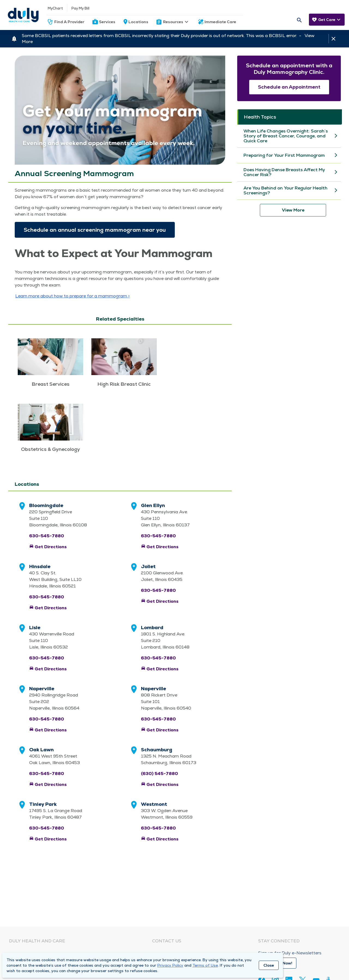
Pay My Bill (80, 8)
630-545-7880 (47, 536)
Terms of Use (205, 965)
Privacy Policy (170, 965)
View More (293, 210)
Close (269, 965)
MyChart (55, 8)
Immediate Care (220, 22)
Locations (138, 22)
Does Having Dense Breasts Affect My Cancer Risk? (284, 172)
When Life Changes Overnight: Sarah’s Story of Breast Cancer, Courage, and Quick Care (286, 136)
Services (107, 22)
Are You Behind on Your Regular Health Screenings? (285, 191)
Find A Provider (69, 22)
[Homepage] (23, 15)
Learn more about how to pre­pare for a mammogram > (73, 296)
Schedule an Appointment (289, 87)
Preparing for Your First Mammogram (284, 155)
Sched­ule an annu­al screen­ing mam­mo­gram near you (95, 230)
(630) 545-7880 (160, 774)
